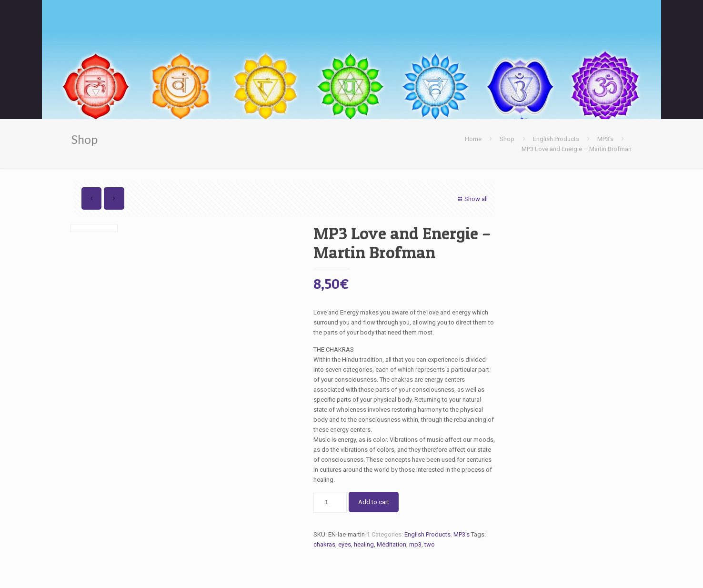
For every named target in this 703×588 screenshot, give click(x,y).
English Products (556, 139)
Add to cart (374, 502)
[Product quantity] (330, 502)
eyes (345, 544)
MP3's (605, 139)
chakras (324, 544)
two (430, 544)
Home (473, 139)
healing (364, 544)
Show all (472, 199)
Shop (507, 139)
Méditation (392, 544)
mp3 (415, 544)
